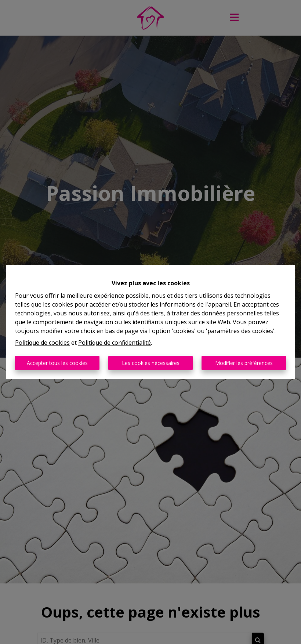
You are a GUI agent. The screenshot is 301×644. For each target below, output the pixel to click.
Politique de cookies (42, 343)
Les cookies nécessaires (151, 363)
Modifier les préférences (244, 363)
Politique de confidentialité (115, 343)
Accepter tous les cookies (57, 363)
